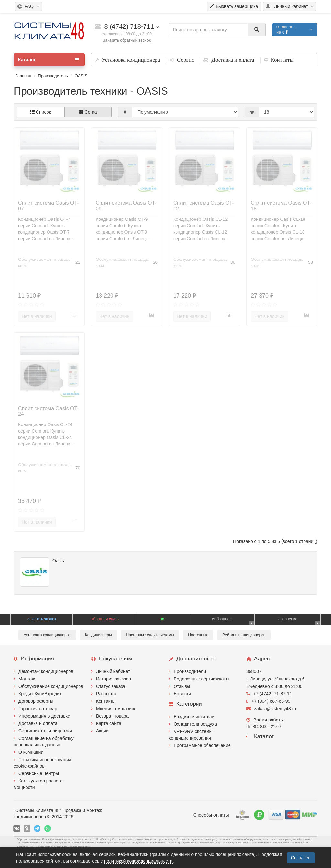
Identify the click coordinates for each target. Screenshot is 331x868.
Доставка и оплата (38, 723)
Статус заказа (111, 686)
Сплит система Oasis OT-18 (281, 206)
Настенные (198, 635)
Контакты (106, 701)
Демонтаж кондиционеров (46, 671)
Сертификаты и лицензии (45, 731)
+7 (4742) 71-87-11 (269, 694)
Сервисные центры (39, 773)
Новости (182, 694)
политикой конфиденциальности (138, 861)
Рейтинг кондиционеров (244, 635)
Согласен (301, 858)
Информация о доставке (44, 716)
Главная (23, 76)
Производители (190, 671)
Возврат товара (112, 716)
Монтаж (27, 679)
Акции (102, 731)
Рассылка (106, 694)
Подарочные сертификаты (201, 679)
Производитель (53, 76)
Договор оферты (36, 701)
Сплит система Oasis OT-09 (126, 206)
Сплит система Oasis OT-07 (48, 206)
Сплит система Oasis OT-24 (48, 411)
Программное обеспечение (202, 745)
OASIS (81, 76)
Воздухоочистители (194, 717)
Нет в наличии (37, 316)
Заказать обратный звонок (127, 40)
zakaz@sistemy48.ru (271, 709)
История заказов (113, 679)
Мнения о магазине (116, 709)
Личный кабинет (113, 671)
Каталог (48, 60)
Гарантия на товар (38, 709)
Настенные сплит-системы (150, 635)
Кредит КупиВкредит (40, 694)
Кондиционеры (98, 635)
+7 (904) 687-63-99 (268, 701)
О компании (31, 752)
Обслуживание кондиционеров (51, 686)
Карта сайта (109, 723)
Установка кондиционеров (47, 635)
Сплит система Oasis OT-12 (204, 206)
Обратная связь (104, 619)
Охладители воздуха (195, 724)
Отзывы (182, 686)
